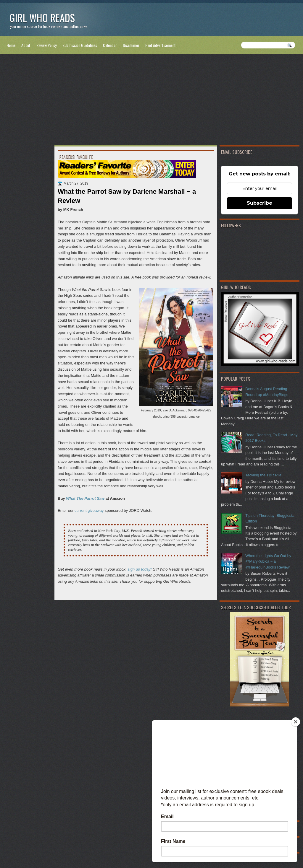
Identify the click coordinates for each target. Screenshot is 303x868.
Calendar (110, 45)
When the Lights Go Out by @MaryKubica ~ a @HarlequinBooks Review (268, 561)
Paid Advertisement (161, 45)
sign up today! (140, 569)
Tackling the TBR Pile (263, 475)
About (26, 45)
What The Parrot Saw (85, 498)
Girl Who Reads (42, 18)
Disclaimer (131, 45)
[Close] (296, 722)
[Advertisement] (151, 101)
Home (11, 45)
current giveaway (89, 510)
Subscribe (260, 203)
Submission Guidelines (80, 45)
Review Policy (46, 45)
